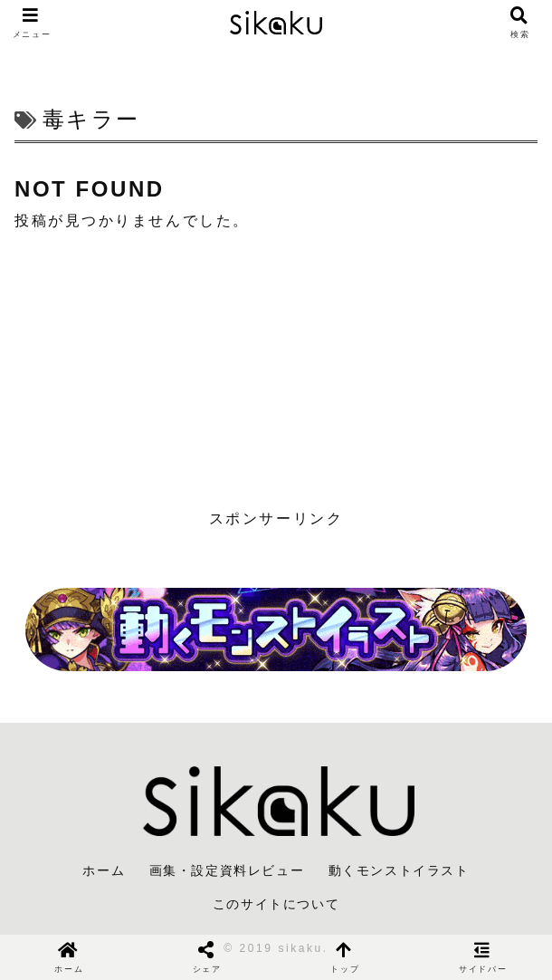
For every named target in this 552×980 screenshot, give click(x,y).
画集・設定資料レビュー (227, 870)
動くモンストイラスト (399, 870)
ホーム (104, 870)
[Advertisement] (276, 370)
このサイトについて (276, 904)
